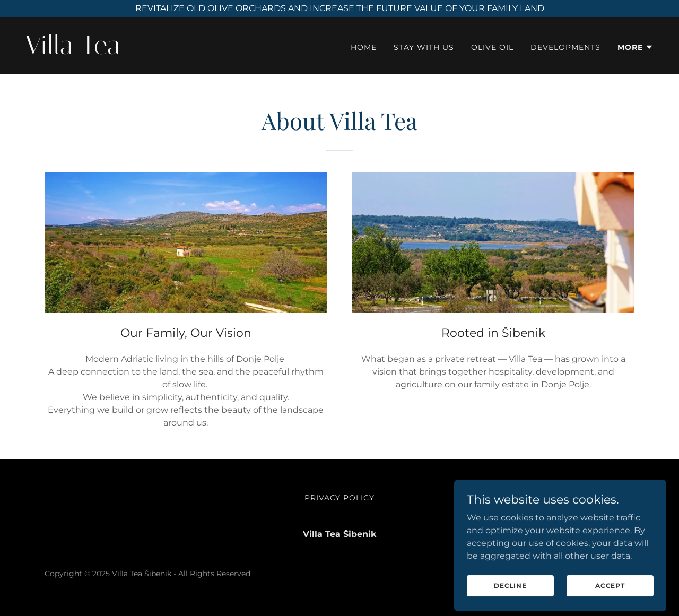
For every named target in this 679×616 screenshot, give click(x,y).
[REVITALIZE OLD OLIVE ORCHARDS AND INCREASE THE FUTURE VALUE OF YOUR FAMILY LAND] (339, 8)
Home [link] (364, 47)
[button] (636, 47)
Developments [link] (565, 47)
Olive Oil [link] (492, 47)
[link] (178, 51)
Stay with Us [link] (424, 47)
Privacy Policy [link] (340, 498)
